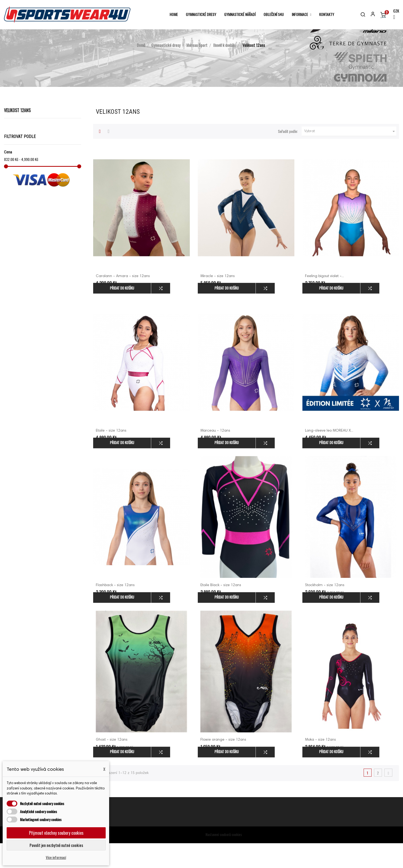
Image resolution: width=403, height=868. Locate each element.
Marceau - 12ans (215, 456)
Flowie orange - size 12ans (223, 765)
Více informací (56, 857)
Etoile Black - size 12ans (221, 610)
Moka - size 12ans (320, 765)
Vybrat (350, 156)
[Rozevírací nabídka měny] (394, 15)
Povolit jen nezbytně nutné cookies (56, 845)
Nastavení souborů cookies (224, 859)
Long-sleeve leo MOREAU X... (329, 456)
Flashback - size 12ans (115, 610)
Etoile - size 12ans (111, 456)
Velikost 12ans (17, 135)
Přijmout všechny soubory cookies (56, 833)
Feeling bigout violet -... (324, 301)
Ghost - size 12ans (112, 765)
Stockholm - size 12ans (325, 610)
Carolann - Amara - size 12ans (123, 301)
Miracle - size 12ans (218, 301)
